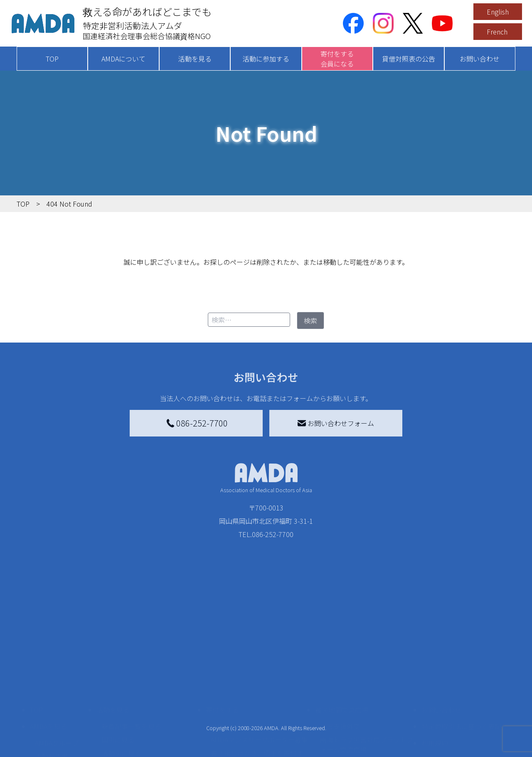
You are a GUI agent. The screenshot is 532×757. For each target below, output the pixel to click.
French (497, 32)
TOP (52, 59)
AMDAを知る (49, 656)
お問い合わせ (480, 59)
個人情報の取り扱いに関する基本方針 (461, 694)
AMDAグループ (57, 672)
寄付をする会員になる (337, 59)
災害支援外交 (340, 656)
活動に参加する (266, 59)
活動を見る (195, 59)
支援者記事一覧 (234, 742)
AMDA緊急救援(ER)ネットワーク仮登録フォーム (150, 747)
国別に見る (118, 669)
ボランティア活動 (128, 715)
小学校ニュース (58, 699)
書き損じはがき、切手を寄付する (257, 687)
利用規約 (435, 672)
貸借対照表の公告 (409, 59)
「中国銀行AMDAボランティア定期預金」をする (259, 724)
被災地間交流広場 (342, 639)
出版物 (45, 712)
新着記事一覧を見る (131, 656)
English (498, 12)
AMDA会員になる (236, 656)
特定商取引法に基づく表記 (461, 656)
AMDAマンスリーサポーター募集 (259, 669)
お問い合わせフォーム (336, 423)
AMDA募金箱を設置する (246, 705)
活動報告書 (52, 685)
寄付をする (222, 639)
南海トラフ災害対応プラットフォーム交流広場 (367, 674)
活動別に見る (121, 682)
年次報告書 (52, 749)
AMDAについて (123, 59)
